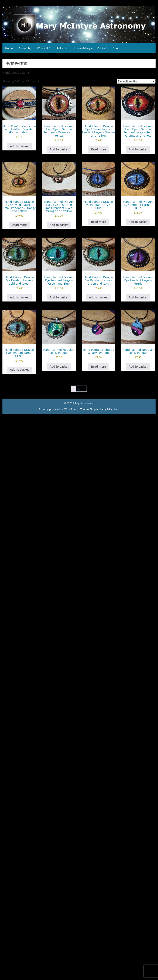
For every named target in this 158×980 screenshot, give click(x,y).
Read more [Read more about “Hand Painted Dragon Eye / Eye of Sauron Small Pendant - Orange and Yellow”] (19, 225)
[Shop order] (136, 81)
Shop (116, 48)
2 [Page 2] (78, 389)
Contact (102, 48)
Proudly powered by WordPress (59, 409)
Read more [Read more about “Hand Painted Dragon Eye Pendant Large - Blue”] (98, 222)
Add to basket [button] (19, 146)
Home (9, 48)
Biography (25, 48)
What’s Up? (44, 48)
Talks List (62, 48)
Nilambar (113, 409)
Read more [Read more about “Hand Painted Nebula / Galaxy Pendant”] (98, 367)
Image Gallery (82, 48)
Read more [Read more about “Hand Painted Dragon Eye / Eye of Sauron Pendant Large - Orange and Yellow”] (98, 149)
